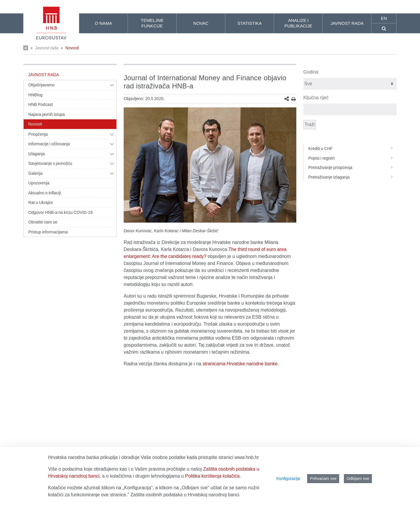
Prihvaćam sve (323, 478)
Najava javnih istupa (47, 114)
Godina (311, 72)
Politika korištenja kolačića (212, 476)
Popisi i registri (352, 158)
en (384, 18)
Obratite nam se (43, 222)
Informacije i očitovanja (49, 144)
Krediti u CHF (352, 149)
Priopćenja (38, 134)
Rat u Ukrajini (41, 202)
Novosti (72, 48)
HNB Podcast (41, 104)
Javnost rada (47, 48)
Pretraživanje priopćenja (352, 167)
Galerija (35, 173)
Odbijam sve (358, 478)
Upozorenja (39, 183)
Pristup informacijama (48, 232)
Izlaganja (37, 154)
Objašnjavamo (41, 85)
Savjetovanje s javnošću (50, 163)
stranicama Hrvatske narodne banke (240, 364)
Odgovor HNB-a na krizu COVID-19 (60, 212)
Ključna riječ (316, 98)
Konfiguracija (288, 478)
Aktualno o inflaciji (45, 193)
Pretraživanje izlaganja (352, 177)
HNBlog (35, 95)
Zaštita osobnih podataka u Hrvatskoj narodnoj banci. (185, 495)
